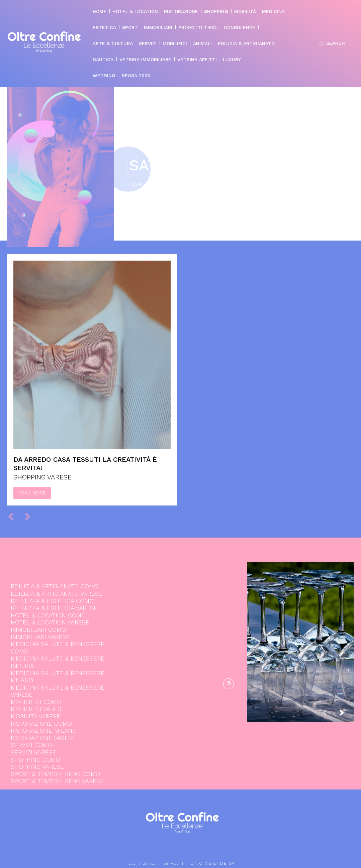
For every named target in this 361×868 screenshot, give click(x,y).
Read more (32, 493)
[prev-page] (14, 517)
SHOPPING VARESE (42, 477)
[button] (331, 43)
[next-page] (347, 715)
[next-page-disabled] (31, 517)
